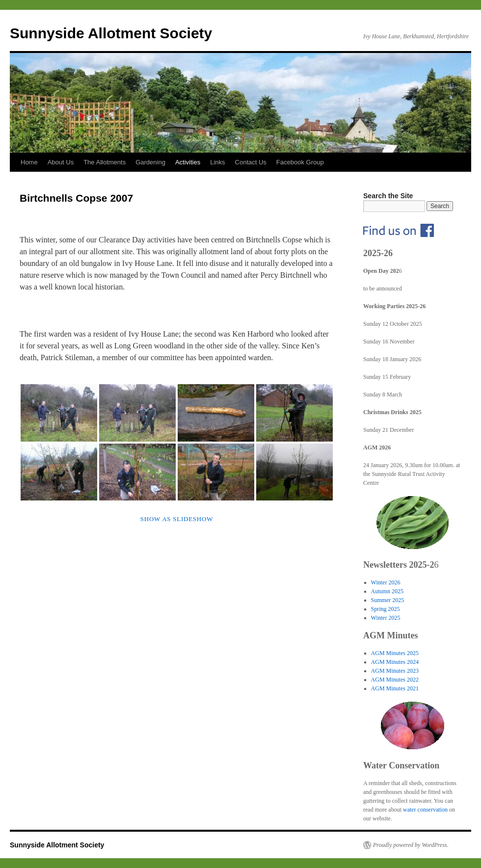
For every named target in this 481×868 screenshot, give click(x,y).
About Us (61, 162)
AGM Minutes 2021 (395, 688)
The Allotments (105, 162)
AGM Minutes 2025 (395, 653)
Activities (188, 162)
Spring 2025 (386, 609)
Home (29, 162)
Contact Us (251, 162)
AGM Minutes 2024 (395, 662)
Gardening (150, 162)
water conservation (425, 810)
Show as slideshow (177, 519)
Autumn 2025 (387, 591)
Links (217, 162)
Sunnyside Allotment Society (111, 33)
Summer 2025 (388, 600)
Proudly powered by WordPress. (411, 845)
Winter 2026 (386, 582)
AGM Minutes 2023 (395, 671)
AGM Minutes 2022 (395, 680)
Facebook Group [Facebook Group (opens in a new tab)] (300, 162)
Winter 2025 (386, 618)
